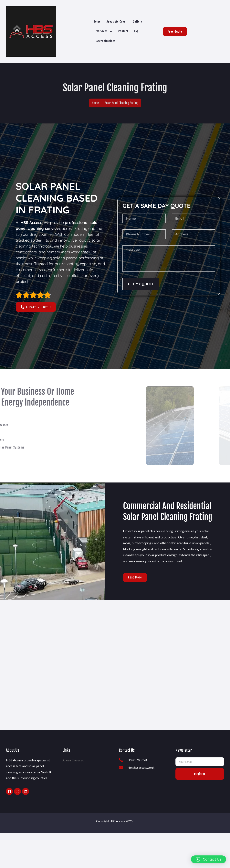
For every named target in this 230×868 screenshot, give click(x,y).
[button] (209, 859)
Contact (123, 31)
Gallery (138, 21)
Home (97, 21)
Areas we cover (117, 21)
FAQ (136, 31)
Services (104, 32)
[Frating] (115, 647)
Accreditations (106, 41)
